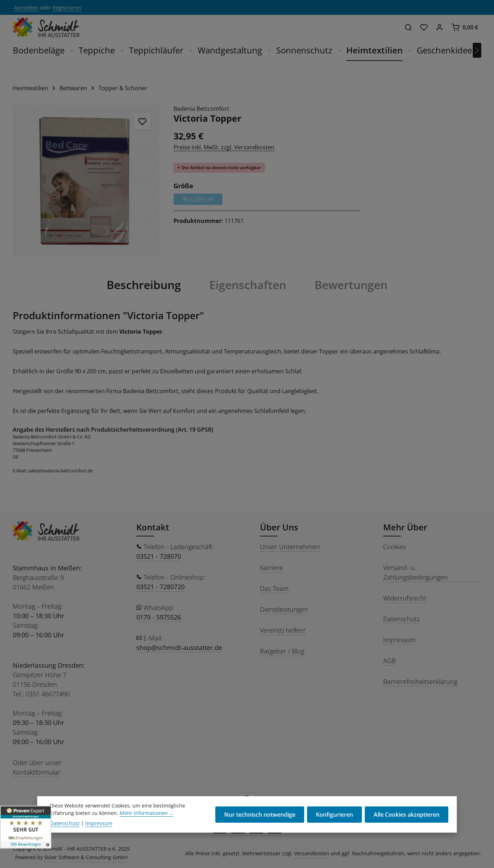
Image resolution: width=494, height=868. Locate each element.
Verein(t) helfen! (283, 630)
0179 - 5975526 (159, 617)
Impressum (399, 640)
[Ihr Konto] (439, 27)
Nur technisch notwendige (260, 815)
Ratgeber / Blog (282, 651)
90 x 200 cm (202, 200)
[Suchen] (408, 27)
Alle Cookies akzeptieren (407, 815)
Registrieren (67, 8)
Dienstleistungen (284, 609)
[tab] (144, 285)
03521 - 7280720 (160, 587)
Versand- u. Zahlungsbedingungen (415, 572)
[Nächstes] (477, 50)
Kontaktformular (36, 772)
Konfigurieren (334, 815)
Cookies (394, 547)
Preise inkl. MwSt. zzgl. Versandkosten (224, 147)
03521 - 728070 (159, 556)
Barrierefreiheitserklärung (420, 682)
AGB (389, 661)
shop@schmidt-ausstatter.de (179, 648)
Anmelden (26, 8)
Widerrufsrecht (405, 598)
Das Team (274, 588)
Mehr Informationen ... (147, 813)
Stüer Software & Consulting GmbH (86, 857)
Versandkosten (312, 853)
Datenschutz (401, 619)
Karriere (271, 568)
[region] (86, 180)
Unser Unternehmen (290, 547)
